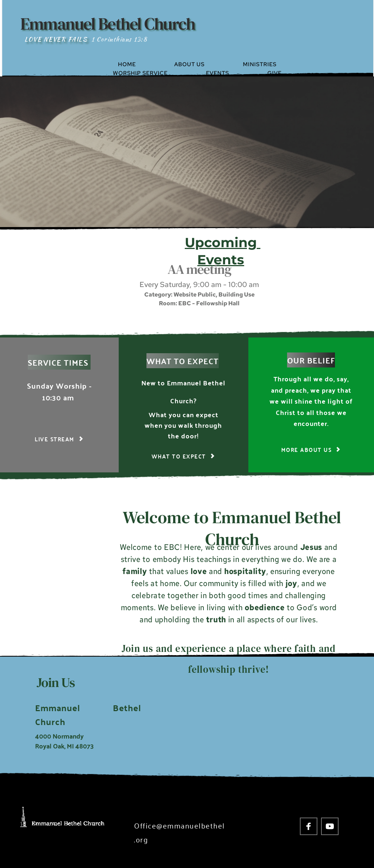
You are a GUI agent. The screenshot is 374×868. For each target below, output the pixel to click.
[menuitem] (143, 64)
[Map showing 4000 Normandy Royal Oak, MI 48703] (271, 711)
